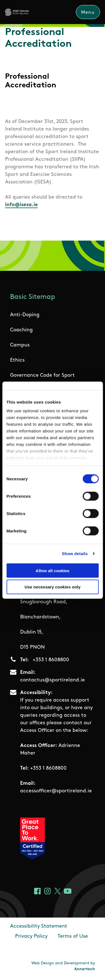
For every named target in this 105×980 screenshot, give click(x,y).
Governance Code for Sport (42, 375)
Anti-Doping (25, 315)
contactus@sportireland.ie (53, 680)
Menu (88, 13)
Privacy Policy (31, 936)
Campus (20, 345)
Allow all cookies (53, 570)
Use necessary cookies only (52, 587)
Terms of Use (73, 936)
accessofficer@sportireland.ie (56, 791)
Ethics (17, 360)
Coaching (21, 330)
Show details (75, 554)
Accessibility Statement (39, 926)
